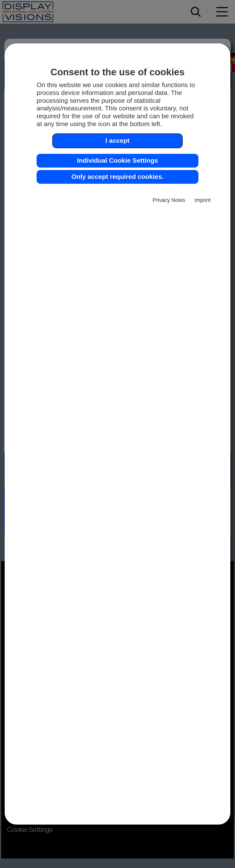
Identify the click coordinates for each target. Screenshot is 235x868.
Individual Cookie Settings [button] (118, 160)
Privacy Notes (169, 200)
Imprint (203, 200)
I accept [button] (117, 141)
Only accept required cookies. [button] (117, 177)
